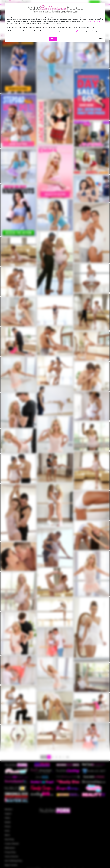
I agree (53, 39)
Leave (101, 39)
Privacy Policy (77, 31)
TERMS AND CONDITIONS (92, 22)
